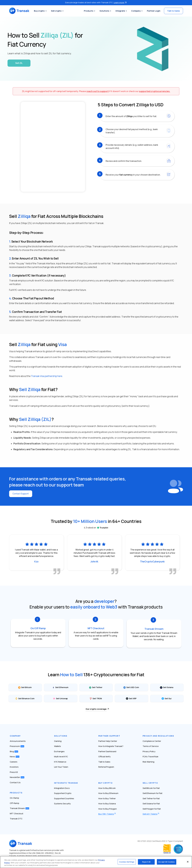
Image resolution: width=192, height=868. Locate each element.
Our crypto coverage (96, 708)
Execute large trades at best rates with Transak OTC (96, 2)
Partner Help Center (108, 740)
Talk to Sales (173, 11)
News (15, 755)
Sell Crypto (150, 782)
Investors (14, 766)
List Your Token (61, 766)
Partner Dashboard (107, 750)
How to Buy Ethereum (108, 792)
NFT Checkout (17, 812)
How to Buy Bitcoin (107, 787)
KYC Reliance (60, 761)
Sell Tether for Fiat (151, 797)
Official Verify (104, 755)
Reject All (146, 862)
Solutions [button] (104, 11)
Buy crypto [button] (42, 11)
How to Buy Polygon (108, 808)
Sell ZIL (19, 63)
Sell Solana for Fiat (151, 802)
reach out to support (98, 91)
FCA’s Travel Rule (150, 755)
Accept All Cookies (167, 862)
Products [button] (89, 11)
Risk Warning (148, 761)
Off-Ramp (14, 802)
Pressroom (17, 745)
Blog (14, 750)
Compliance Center (152, 740)
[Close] (188, 862)
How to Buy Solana (107, 802)
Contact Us (15, 781)
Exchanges (59, 750)
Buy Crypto (105, 782)
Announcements (18, 740)
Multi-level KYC (61, 755)
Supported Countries (64, 797)
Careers (14, 761)
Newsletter (17, 776)
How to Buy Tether (107, 797)
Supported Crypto (63, 792)
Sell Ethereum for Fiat (152, 792)
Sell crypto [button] (59, 11)
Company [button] (136, 11)
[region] (96, 862)
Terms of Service (151, 745)
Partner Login (154, 11)
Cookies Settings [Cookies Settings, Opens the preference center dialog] (127, 862)
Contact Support (21, 494)
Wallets (57, 745)
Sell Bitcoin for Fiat (151, 787)
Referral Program (106, 766)
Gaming (58, 740)
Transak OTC (16, 817)
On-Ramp (14, 797)
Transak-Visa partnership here (47, 376)
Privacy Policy (149, 750)
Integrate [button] (120, 11)
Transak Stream (19, 807)
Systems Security (62, 802)
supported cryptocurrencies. (155, 91)
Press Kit (14, 771)
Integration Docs (62, 787)
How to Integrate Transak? (111, 745)
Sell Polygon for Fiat (152, 808)
